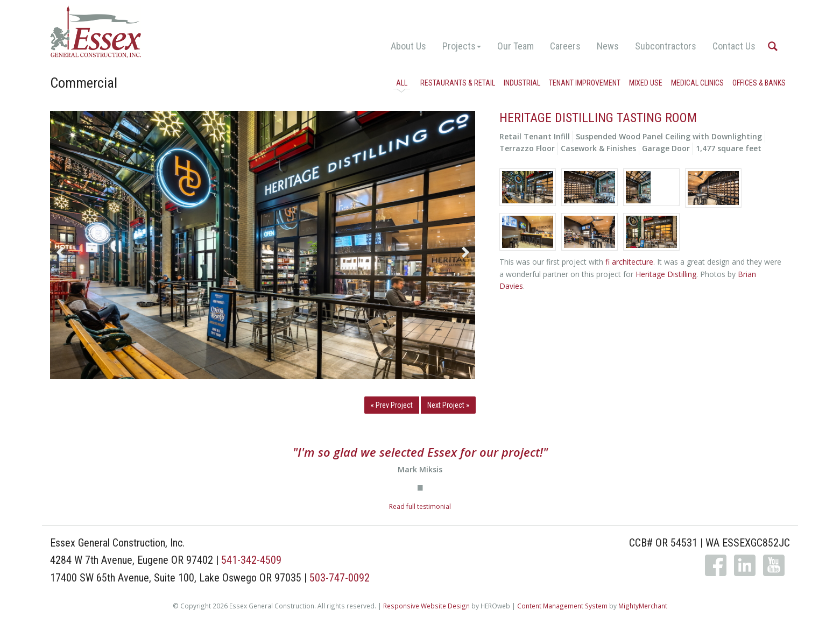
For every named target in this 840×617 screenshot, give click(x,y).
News (608, 46)
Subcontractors (666, 46)
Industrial (522, 83)
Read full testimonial (420, 506)
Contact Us (734, 46)
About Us (408, 46)
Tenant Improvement (585, 83)
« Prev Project (392, 405)
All (402, 83)
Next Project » (448, 405)
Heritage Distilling (666, 274)
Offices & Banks (759, 83)
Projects (462, 46)
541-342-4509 (251, 560)
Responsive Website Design (426, 606)
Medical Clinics (697, 83)
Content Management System (562, 606)
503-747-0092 (340, 578)
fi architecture (629, 262)
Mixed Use (646, 83)
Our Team (516, 46)
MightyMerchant (643, 606)
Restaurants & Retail (458, 83)
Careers (565, 46)
